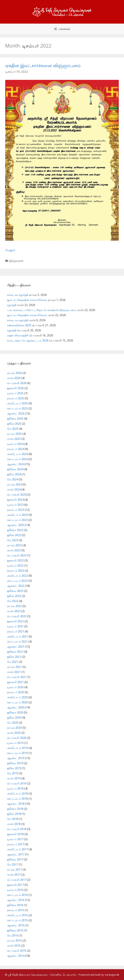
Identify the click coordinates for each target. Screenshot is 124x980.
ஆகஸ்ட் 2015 (16, 925)
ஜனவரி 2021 (15, 682)
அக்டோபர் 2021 (17, 636)
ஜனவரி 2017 (15, 885)
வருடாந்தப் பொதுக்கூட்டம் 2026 (28, 340)
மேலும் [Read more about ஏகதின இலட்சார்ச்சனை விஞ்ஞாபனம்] (10, 250)
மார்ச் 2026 (14, 378)
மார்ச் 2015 (14, 946)
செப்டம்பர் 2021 (17, 642)
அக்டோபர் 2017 (17, 849)
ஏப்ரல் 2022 (14, 606)
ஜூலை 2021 (15, 652)
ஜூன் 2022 (14, 596)
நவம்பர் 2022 (16, 571)
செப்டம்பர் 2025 (17, 408)
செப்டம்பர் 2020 (17, 702)
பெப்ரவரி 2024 (17, 495)
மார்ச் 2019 (14, 778)
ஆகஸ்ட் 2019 (16, 758)
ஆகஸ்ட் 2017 (16, 854)
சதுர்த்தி (12, 305)
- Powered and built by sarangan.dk (98, 975)
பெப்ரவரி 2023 (17, 555)
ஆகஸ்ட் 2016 (16, 900)
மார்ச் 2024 (14, 489)
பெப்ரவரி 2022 (17, 616)
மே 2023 (13, 540)
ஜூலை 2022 (15, 591)
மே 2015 (13, 935)
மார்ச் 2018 (14, 824)
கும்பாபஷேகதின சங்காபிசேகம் (27, 300)
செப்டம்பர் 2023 (17, 520)
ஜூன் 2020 (14, 718)
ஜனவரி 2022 (15, 621)
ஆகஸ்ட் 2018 (16, 804)
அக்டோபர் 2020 (17, 697)
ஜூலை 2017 (15, 859)
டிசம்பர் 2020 (15, 687)
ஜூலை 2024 (15, 469)
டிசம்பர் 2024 (15, 444)
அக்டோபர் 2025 (17, 403)
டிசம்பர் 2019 (15, 743)
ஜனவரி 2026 (15, 388)
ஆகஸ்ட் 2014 (16, 956)
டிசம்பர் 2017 (15, 839)
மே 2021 (13, 662)
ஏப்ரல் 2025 (14, 434)
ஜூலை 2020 (15, 712)
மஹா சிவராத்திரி (18, 335)
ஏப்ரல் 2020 (14, 728)
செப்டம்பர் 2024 (17, 459)
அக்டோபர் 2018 (17, 794)
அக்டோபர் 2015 (17, 915)
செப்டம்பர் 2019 (17, 753)
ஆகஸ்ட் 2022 (16, 586)
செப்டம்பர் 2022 (17, 581)
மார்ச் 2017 (14, 875)
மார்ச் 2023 (14, 550)
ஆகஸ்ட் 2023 (16, 525)
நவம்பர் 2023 (16, 510)
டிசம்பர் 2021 (15, 626)
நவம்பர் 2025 (16, 398)
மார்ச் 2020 (14, 733)
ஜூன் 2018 (14, 814)
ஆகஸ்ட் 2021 (16, 647)
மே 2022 (13, 601)
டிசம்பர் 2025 (15, 393)
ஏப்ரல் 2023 (14, 545)
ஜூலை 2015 (15, 930)
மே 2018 (13, 819)
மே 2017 (13, 864)
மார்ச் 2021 (14, 672)
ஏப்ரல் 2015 (14, 941)
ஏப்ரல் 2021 (14, 667)
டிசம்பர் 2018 (15, 788)
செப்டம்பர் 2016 (17, 895)
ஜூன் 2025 (14, 424)
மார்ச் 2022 (14, 611)
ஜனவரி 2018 (15, 834)
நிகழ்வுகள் (16, 261)
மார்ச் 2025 (14, 439)
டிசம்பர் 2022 (15, 565)
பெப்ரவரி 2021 (17, 677)
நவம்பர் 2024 (16, 449)
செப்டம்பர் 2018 (17, 799)
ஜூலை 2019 (15, 763)
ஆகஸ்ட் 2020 (16, 707)
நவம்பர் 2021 (16, 631)
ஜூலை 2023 (15, 530)
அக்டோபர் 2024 (17, 454)
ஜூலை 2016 (15, 905)
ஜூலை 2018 (15, 809)
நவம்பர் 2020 (16, 692)
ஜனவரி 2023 (15, 560)
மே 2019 (13, 773)
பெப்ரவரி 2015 (17, 951)
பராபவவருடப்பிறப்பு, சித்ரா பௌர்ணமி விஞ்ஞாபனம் (42, 310)
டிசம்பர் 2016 (15, 890)
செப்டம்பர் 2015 (17, 920)
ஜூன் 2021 (14, 657)
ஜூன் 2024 (14, 474)
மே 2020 (13, 723)
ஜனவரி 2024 (15, 500)
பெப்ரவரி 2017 (17, 880)
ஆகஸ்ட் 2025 (16, 413)
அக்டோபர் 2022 (17, 576)
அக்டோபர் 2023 (17, 515)
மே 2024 (13, 479)
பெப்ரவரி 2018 (17, 829)
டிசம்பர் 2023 (15, 505)
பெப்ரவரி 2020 (17, 738)
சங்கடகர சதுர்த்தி (18, 295)
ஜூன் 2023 (14, 535)
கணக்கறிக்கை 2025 (19, 325)
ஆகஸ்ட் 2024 (16, 464)
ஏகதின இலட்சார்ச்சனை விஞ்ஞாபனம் (43, 65)
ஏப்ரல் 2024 (14, 484)
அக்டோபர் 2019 (17, 748)
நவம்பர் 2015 (16, 910)
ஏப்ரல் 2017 (14, 870)
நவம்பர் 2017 (16, 844)
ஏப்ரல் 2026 (14, 373)
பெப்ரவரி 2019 (17, 783)
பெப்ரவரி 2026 (17, 383)
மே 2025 (13, 429)
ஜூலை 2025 (15, 419)
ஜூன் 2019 (14, 768)
